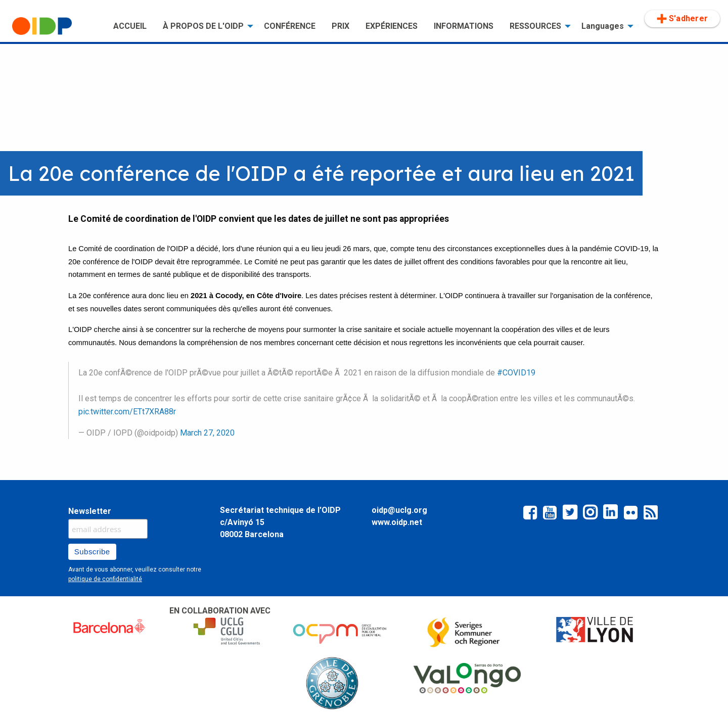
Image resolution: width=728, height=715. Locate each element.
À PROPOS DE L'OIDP (203, 26)
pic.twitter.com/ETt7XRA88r (127, 412)
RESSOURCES (535, 26)
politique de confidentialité (105, 579)
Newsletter (90, 511)
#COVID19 (516, 373)
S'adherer (682, 19)
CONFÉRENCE (290, 26)
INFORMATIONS (464, 26)
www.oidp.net (397, 522)
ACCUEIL (130, 26)
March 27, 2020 (207, 433)
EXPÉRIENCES (392, 26)
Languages (603, 26)
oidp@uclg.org (399, 510)
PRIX (340, 26)
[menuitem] (55, 26)
